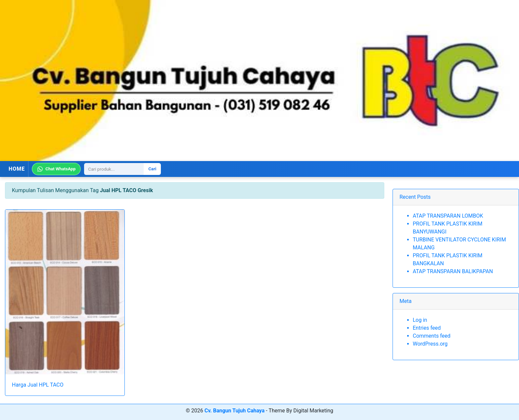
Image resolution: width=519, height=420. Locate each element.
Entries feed (427, 328)
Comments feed (432, 336)
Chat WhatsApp (56, 169)
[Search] (114, 169)
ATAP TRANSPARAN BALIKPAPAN (453, 271)
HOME (17, 169)
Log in (420, 320)
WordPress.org (430, 344)
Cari (152, 169)
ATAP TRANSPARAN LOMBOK (448, 216)
